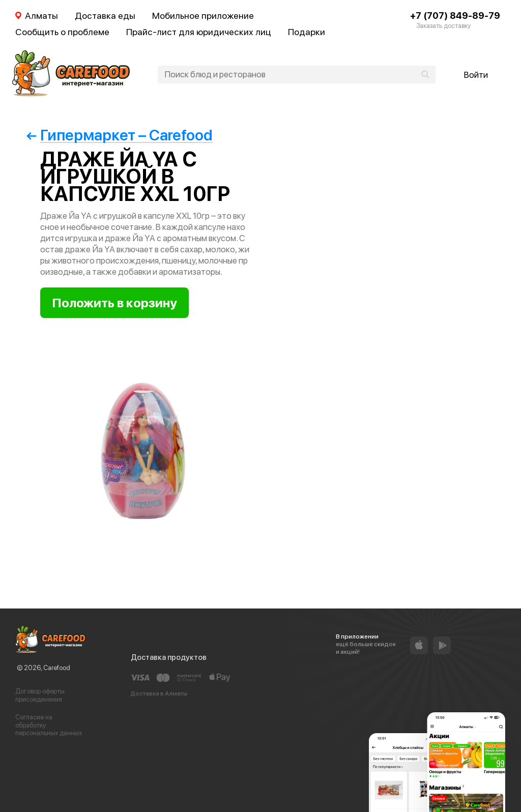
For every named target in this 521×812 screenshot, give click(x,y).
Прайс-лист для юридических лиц (199, 32)
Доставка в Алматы (159, 693)
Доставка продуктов (169, 657)
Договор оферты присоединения (40, 695)
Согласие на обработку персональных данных (49, 725)
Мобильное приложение (203, 16)
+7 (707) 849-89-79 (455, 16)
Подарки (307, 32)
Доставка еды (105, 16)
